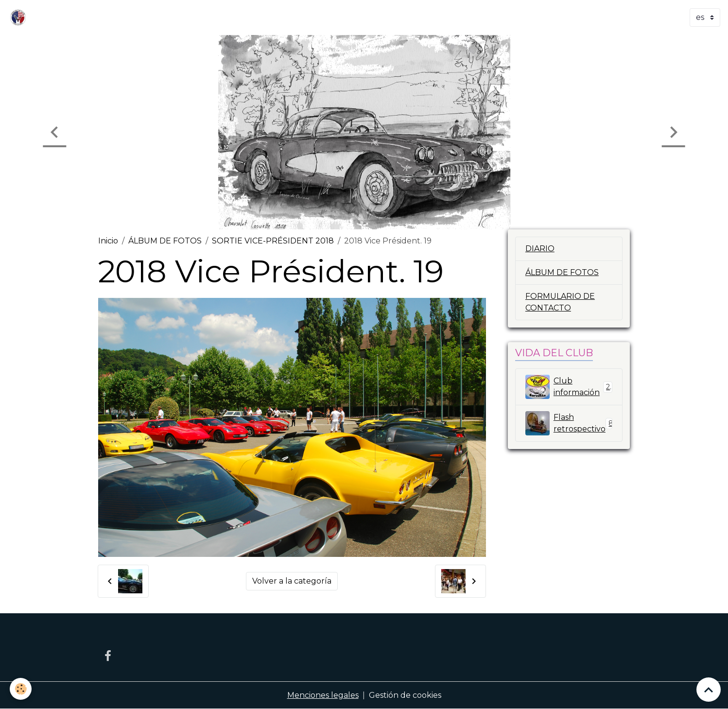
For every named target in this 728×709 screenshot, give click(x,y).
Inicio (108, 241)
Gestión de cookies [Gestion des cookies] (405, 695)
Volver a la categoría (292, 581)
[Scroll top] (709, 690)
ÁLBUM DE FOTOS (165, 241)
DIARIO (540, 249)
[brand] (20, 17)
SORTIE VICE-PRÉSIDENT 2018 (273, 241)
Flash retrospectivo (570, 423)
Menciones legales (323, 695)
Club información (569, 387)
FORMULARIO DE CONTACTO (560, 302)
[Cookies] (21, 689)
